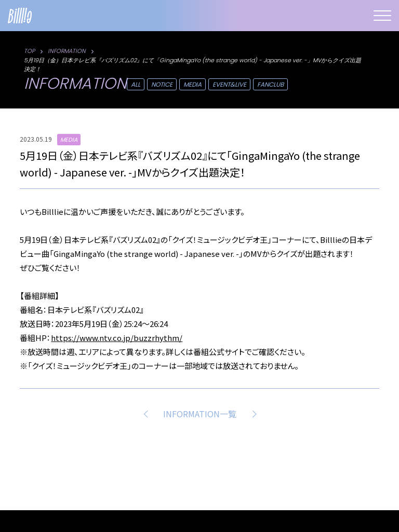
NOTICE (162, 84)
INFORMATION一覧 (200, 414)
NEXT (252, 414)
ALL (136, 84)
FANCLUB (270, 84)
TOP (29, 51)
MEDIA (192, 84)
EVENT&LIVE (229, 84)
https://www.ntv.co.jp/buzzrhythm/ (117, 338)
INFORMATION (67, 51)
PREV (148, 414)
